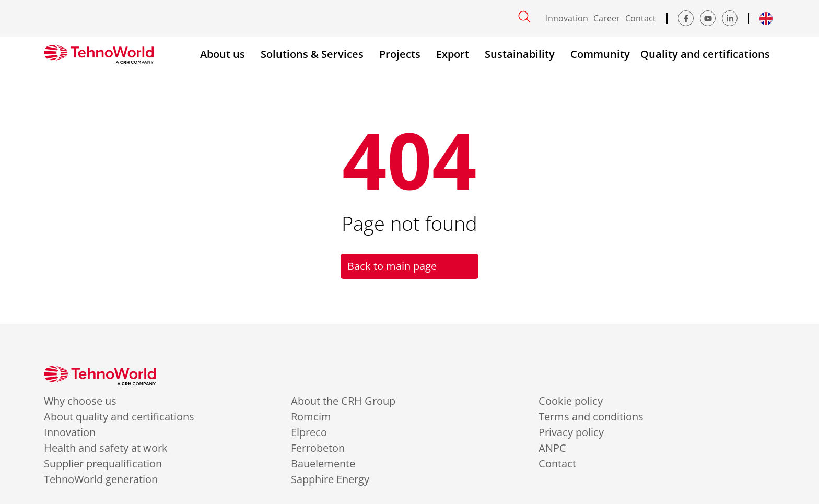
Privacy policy (571, 432)
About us (225, 54)
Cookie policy (571, 401)
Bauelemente (323, 464)
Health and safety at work (106, 448)
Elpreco (309, 432)
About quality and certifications (119, 417)
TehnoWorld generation (101, 479)
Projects (402, 54)
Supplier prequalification (103, 464)
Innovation (567, 18)
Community (600, 54)
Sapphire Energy (330, 479)
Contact (641, 18)
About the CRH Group (343, 401)
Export (455, 54)
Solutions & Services (315, 54)
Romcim (311, 417)
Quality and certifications (708, 54)
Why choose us (80, 401)
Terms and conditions (591, 417)
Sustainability (522, 54)
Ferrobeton (318, 448)
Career (607, 18)
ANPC (552, 448)
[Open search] (524, 17)
